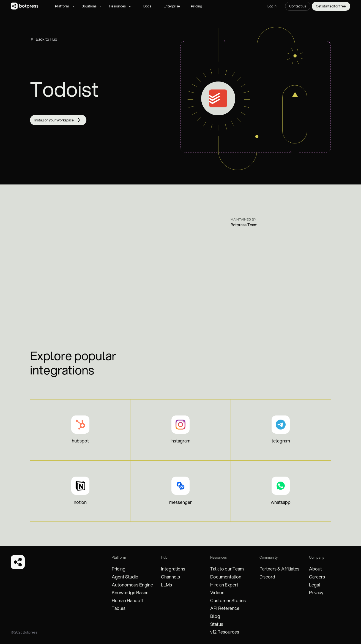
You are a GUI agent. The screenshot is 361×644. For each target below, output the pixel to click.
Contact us (298, 6)
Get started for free (331, 6)
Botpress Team (244, 225)
